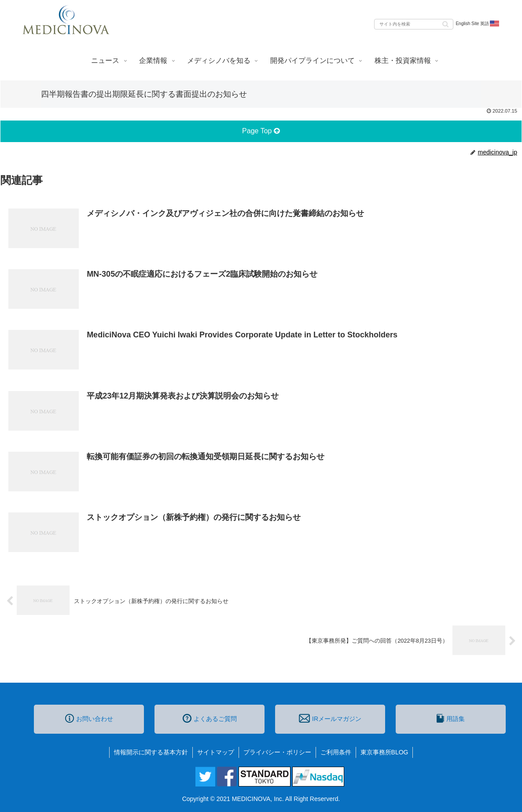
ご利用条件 (336, 752)
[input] (414, 24)
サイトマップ (216, 752)
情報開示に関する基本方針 (151, 752)
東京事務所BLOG (384, 752)
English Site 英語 (478, 24)
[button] (445, 24)
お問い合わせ (89, 718)
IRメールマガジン (330, 718)
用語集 (451, 718)
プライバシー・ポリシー (277, 752)
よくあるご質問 (210, 718)
